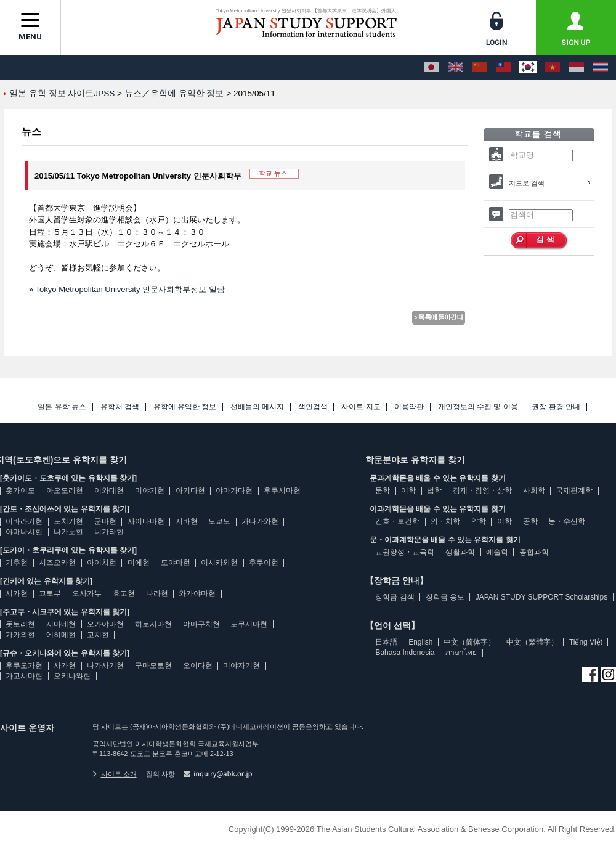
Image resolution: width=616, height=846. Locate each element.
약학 (479, 521)
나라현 (157, 593)
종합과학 (534, 552)
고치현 (98, 635)
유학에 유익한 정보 (185, 407)
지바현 (187, 521)
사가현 (65, 665)
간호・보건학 (397, 521)
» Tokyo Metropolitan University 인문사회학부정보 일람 (127, 289)
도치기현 (68, 521)
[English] (456, 68)
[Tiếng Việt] (553, 68)
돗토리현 (20, 624)
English (420, 642)
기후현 (17, 563)
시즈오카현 (57, 563)
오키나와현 (72, 676)
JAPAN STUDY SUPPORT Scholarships (542, 597)
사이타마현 (146, 521)
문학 (383, 490)
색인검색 (313, 407)
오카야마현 (105, 624)
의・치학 (445, 521)
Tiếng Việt (586, 642)
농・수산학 (567, 521)
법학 (434, 490)
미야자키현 (241, 665)
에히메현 (61, 635)
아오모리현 (65, 490)
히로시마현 (153, 624)
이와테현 (109, 490)
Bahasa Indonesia (405, 653)
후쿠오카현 (24, 665)
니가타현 (109, 532)
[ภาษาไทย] (601, 68)
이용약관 (409, 407)
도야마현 (176, 563)
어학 (408, 490)
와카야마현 (197, 593)
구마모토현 (153, 665)
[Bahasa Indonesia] (577, 68)
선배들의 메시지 (257, 407)
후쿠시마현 (282, 490)
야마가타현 (234, 490)
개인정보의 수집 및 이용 (478, 407)
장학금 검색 (395, 597)
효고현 (124, 593)
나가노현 (68, 532)
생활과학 (460, 552)
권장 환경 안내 (556, 407)
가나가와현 (260, 521)
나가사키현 (105, 665)
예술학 (497, 552)
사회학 (534, 490)
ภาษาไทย (461, 653)
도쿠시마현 (249, 624)
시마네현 (61, 624)
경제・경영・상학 (482, 490)
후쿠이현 (264, 563)
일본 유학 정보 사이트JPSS (62, 93)
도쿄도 (219, 521)
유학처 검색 (120, 407)
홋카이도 (20, 490)
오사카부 (87, 593)
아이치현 (102, 563)
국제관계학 (574, 490)
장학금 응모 (445, 597)
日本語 (386, 642)
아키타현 (190, 490)
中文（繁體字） (532, 642)
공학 (530, 521)
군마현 (105, 521)
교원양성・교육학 (405, 552)
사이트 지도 (361, 407)
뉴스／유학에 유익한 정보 (174, 93)
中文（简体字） (469, 642)
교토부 (50, 593)
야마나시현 (24, 532)
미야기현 (150, 490)
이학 (505, 521)
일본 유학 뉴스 (62, 407)
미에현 (139, 563)
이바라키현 (24, 521)
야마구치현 (201, 624)
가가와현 (20, 635)
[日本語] (431, 68)
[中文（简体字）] (480, 68)
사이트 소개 (115, 774)
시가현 (17, 593)
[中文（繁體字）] (504, 68)
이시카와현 (219, 563)
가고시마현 (24, 676)
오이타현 (198, 665)
